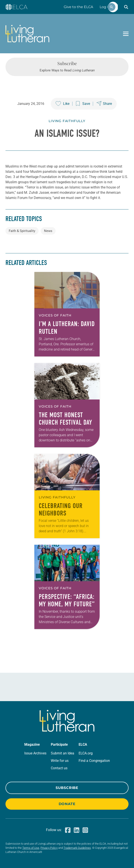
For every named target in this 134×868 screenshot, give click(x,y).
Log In (105, 7)
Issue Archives (35, 753)
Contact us (59, 768)
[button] (126, 7)
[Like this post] (63, 104)
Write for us (60, 761)
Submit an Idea (63, 753)
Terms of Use (31, 848)
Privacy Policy (49, 848)
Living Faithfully (67, 121)
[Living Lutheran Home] (27, 34)
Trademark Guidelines (77, 848)
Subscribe (67, 788)
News (48, 231)
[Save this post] (83, 104)
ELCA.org (86, 753)
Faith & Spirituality (22, 231)
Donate (67, 804)
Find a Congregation (94, 761)
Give (78, 7)
